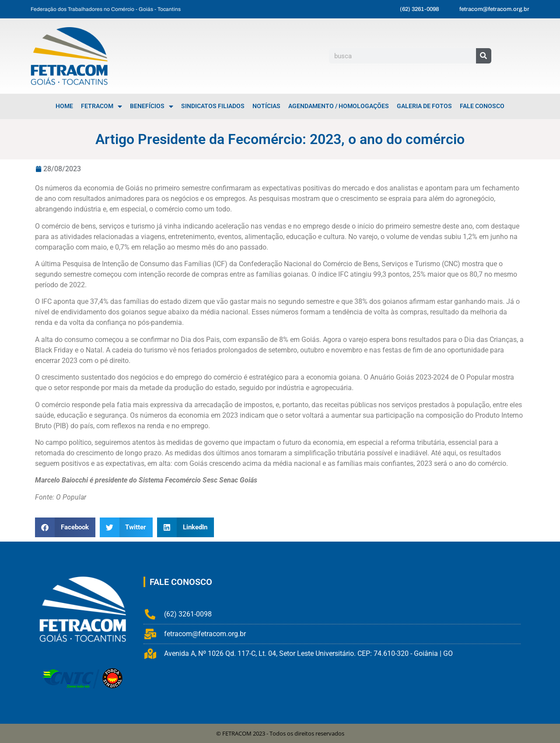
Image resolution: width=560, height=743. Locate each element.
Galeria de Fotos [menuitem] (424, 106)
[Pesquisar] (484, 56)
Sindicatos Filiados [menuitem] (213, 106)
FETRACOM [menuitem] (101, 106)
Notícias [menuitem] (266, 106)
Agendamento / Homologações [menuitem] (339, 106)
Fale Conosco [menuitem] (482, 106)
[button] (65, 527)
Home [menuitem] (64, 106)
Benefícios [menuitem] (152, 106)
